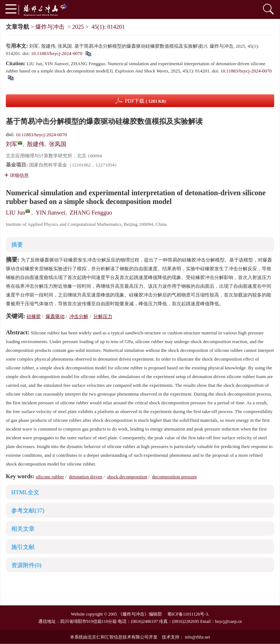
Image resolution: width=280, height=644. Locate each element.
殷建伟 (36, 144)
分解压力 (103, 316)
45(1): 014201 (108, 27)
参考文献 (28, 511)
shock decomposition (127, 477)
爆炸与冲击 (50, 27)
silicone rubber (50, 477)
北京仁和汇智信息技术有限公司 (118, 637)
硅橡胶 (34, 316)
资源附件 (26, 565)
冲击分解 (79, 316)
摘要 (17, 245)
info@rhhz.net (197, 637)
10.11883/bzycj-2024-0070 (57, 53)
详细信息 (17, 175)
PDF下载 (145, 101)
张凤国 (58, 144)
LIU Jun (15, 213)
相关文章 (23, 529)
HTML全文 (25, 492)
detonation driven (85, 477)
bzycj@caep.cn (228, 621)
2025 (78, 27)
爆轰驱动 (55, 316)
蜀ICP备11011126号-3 (188, 614)
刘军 (12, 144)
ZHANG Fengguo (91, 213)
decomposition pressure (174, 477)
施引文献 (23, 547)
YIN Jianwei (50, 213)
